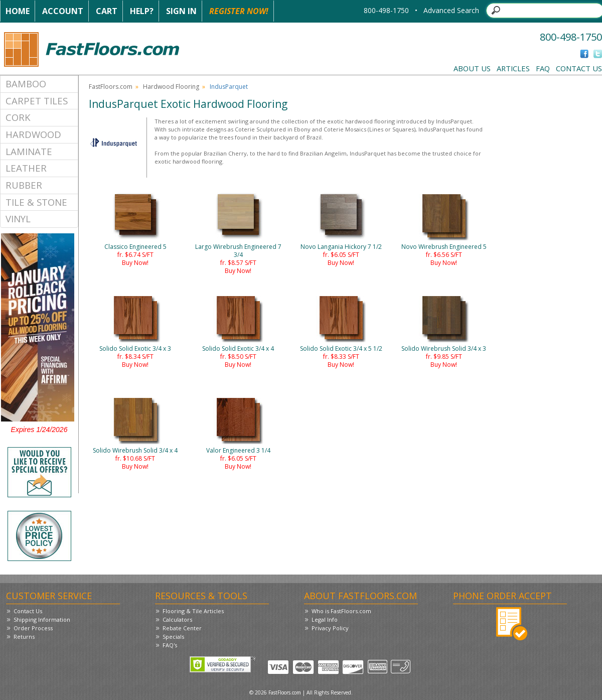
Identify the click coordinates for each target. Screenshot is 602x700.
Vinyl (18, 219)
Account (63, 11)
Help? (142, 11)
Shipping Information (42, 619)
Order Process (33, 628)
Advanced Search (451, 10)
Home (18, 11)
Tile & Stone (36, 202)
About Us (472, 68)
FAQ (543, 68)
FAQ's (170, 645)
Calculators (177, 619)
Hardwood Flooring (171, 87)
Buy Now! (135, 263)
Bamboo (26, 84)
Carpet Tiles (37, 101)
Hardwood (33, 134)
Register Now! (239, 11)
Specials (173, 637)
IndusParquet (229, 87)
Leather (26, 168)
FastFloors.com (111, 87)
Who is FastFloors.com (341, 611)
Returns (24, 637)
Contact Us (579, 68)
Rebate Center (182, 628)
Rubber (24, 185)
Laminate (29, 151)
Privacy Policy (330, 628)
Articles (513, 68)
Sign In (181, 11)
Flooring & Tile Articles (193, 611)
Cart (107, 11)
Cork (18, 117)
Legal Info (325, 619)
